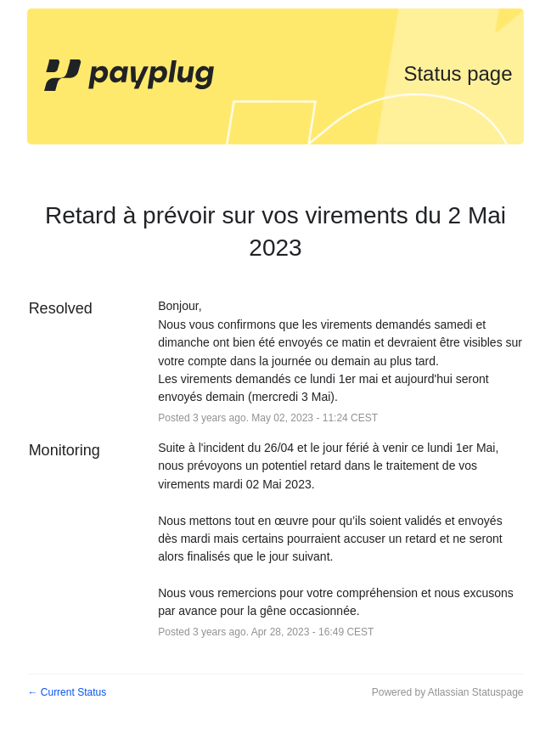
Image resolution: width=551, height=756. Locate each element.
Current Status (67, 692)
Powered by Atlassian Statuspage (448, 692)
